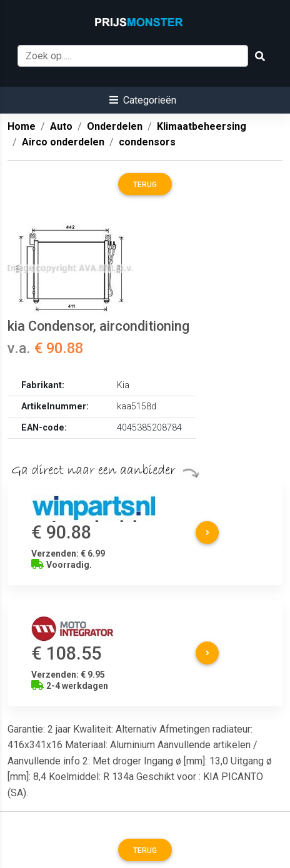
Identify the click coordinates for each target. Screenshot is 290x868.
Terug (145, 185)
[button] (143, 100)
